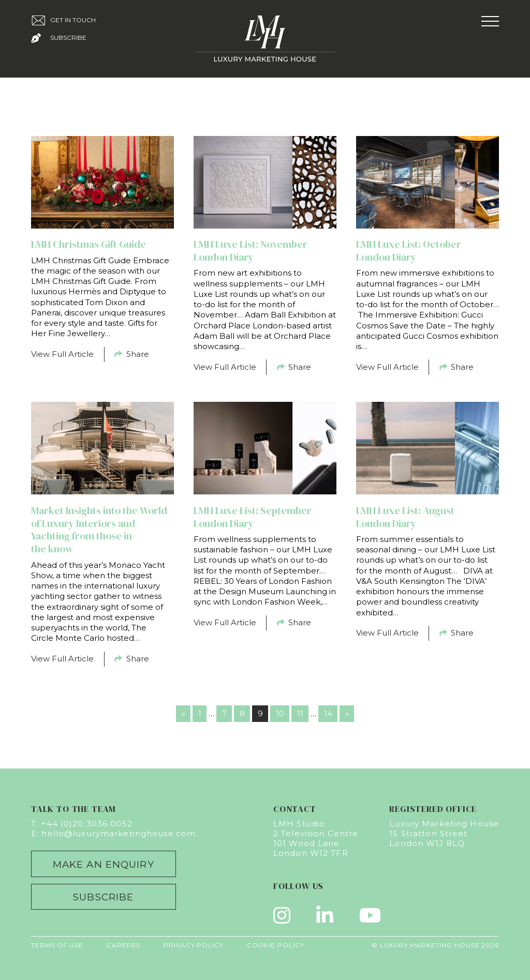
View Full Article (62, 354)
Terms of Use (57, 945)
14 (328, 713)
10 (280, 713)
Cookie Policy (276, 945)
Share (132, 354)
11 (300, 713)
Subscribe (59, 38)
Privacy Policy (194, 945)
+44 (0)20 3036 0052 (86, 824)
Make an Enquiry (104, 864)
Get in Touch (63, 20)
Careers (123, 945)
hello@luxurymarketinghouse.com (119, 833)
